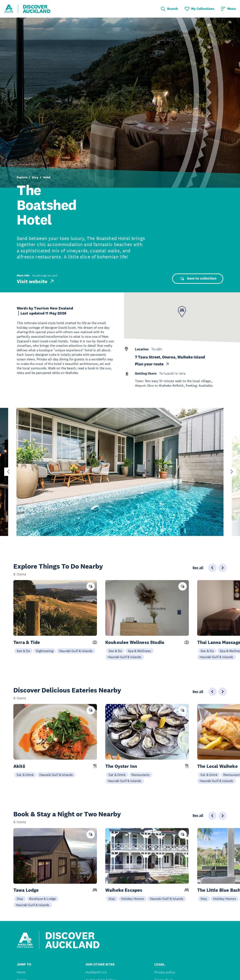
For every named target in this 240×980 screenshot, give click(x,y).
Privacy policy (165, 972)
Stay (35, 177)
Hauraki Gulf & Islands (76, 651)
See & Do (23, 651)
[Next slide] (232, 472)
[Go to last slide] (8, 472)
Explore (22, 177)
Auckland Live (96, 972)
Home (21, 972)
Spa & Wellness (139, 651)
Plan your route (152, 364)
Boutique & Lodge (43, 899)
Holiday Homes (133, 899)
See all (198, 568)
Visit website (36, 281)
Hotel (47, 177)
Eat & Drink (25, 775)
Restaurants (141, 775)
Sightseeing (45, 651)
